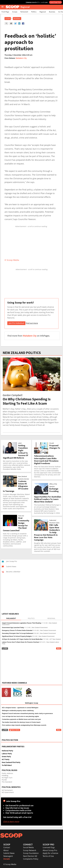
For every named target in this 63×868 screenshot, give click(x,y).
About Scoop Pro (50, 850)
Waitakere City (21, 58)
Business (52, 12)
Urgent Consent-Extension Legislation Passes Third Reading (22, 623)
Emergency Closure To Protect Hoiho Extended (17, 630)
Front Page (5, 12)
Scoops (15, 12)
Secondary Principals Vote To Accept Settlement (18, 633)
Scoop (8, 18)
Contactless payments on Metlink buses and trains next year (21, 719)
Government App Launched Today (13, 628)
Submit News (9, 853)
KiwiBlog (5, 775)
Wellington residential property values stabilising (18, 711)
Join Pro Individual (16, 323)
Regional (43, 12)
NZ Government (8, 792)
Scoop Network (30, 850)
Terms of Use (48, 856)
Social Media (28, 847)
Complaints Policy (31, 859)
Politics (34, 12)
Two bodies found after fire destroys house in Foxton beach (21, 722)
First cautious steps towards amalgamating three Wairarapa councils (24, 725)
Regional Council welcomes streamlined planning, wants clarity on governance (27, 714)
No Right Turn (7, 778)
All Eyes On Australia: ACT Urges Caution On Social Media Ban (22, 639)
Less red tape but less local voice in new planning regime (20, 716)
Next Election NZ (30, 856)
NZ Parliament (7, 790)
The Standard (7, 782)
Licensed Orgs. (49, 847)
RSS (5, 648)
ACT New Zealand (55, 639)
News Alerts (14, 730)
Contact (7, 847)
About (6, 850)
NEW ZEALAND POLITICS (22, 353)
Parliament (24, 12)
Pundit (4, 780)
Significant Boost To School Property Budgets (17, 636)
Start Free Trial (55, 2)
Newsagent (8, 856)
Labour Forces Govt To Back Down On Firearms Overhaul (21, 642)
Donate (7, 859)
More (59, 648)
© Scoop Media (10, 864)
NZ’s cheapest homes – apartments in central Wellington (20, 708)
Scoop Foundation (31, 853)
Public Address (7, 773)
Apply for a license (50, 853)
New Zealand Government (40, 628)
